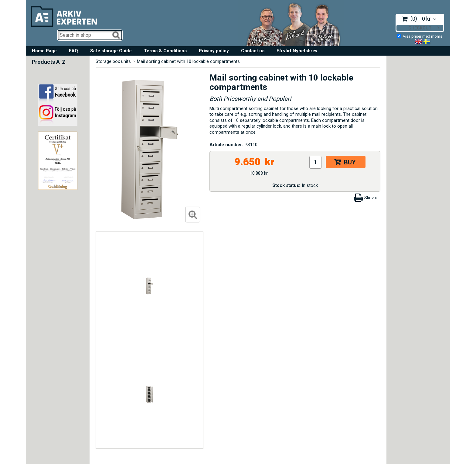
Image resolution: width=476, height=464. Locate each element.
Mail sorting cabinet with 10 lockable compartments (188, 61)
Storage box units (113, 61)
